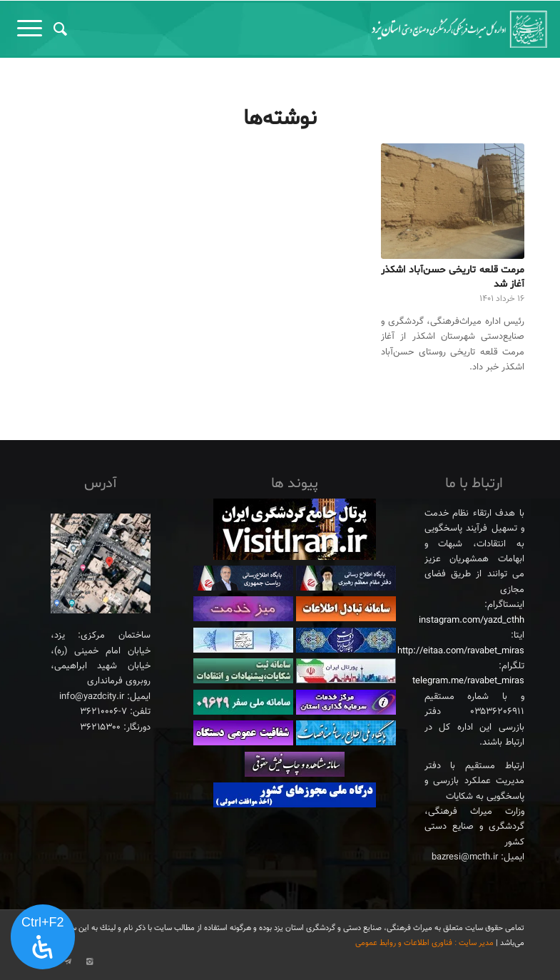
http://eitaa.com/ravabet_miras (461, 651)
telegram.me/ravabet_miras (468, 681)
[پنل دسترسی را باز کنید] (43, 937)
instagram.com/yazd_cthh (472, 621)
